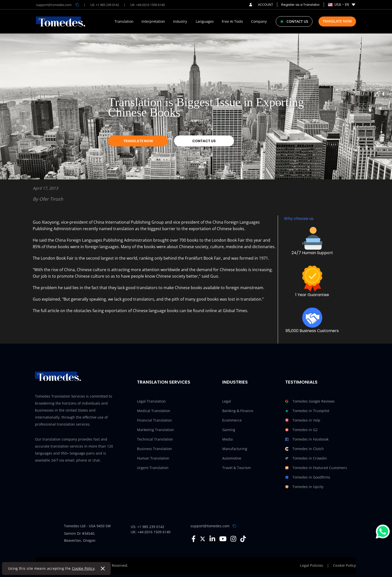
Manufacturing (235, 449)
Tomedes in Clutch (304, 449)
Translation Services (164, 382)
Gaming (229, 430)
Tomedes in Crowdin (306, 458)
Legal (227, 401)
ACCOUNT (261, 4)
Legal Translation (151, 401)
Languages (205, 21)
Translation (124, 21)
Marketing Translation (155, 430)
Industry (180, 21)
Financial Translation (154, 420)
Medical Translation (154, 411)
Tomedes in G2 (301, 430)
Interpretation (153, 21)
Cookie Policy (83, 568)
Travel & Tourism (236, 468)
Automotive (232, 458)
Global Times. (235, 311)
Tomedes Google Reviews (310, 401)
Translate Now (337, 21)
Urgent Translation (153, 468)
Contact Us (204, 141)
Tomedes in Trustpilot (307, 411)
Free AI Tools (232, 21)
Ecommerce (232, 420)
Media (227, 439)
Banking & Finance (238, 411)
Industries (235, 382)
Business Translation (154, 449)
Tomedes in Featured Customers (316, 468)
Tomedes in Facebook (307, 439)
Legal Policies (311, 565)
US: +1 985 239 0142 (105, 5)
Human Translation (153, 458)
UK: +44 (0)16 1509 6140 (147, 5)
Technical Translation (155, 439)
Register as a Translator (300, 5)
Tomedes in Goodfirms (308, 477)
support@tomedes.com (210, 526)
